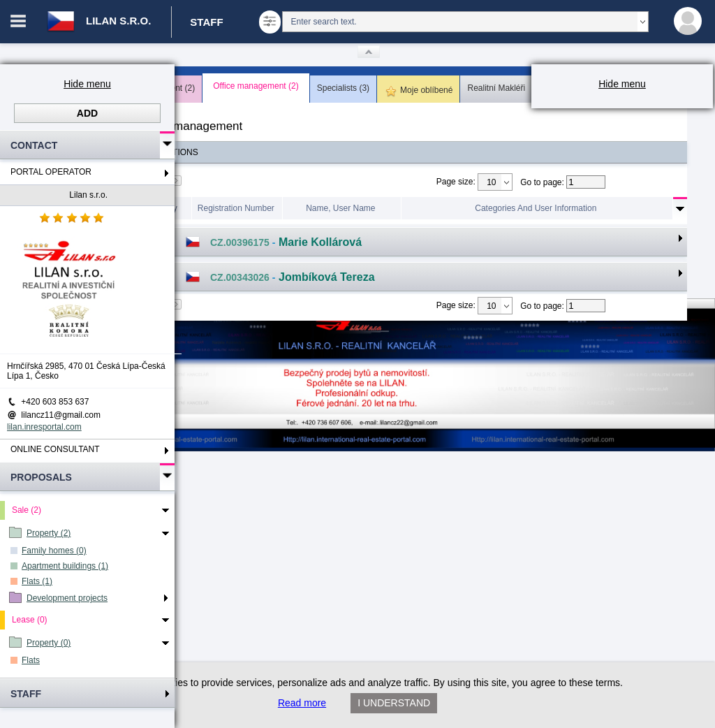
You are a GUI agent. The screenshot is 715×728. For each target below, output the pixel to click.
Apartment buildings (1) (65, 566)
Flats (31, 660)
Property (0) (49, 643)
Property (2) (49, 533)
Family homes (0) (54, 551)
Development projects (67, 598)
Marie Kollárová (320, 242)
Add (87, 113)
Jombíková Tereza (327, 277)
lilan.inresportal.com (44, 427)
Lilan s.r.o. (88, 195)
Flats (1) (37, 581)
